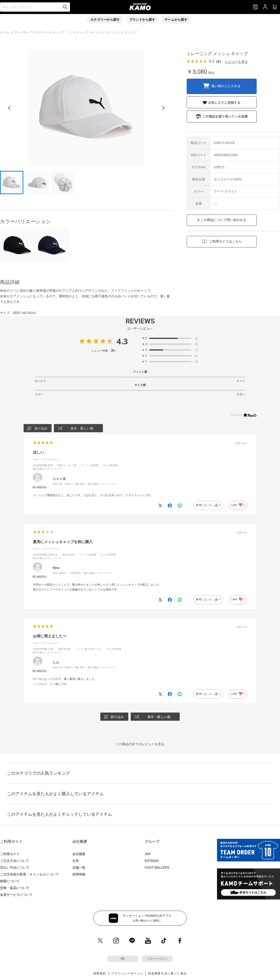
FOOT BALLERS (157, 868)
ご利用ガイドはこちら (225, 241)
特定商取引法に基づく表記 (168, 973)
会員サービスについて (16, 895)
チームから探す (176, 20)
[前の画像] (9, 108)
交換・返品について (15, 888)
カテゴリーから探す (105, 20)
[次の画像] (163, 108)
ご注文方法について (15, 861)
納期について (10, 881)
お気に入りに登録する (224, 102)
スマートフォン (157, 959)
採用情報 (79, 875)
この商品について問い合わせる (223, 220)
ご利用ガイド (10, 854)
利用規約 (100, 973)
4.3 (122, 341)
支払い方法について (15, 868)
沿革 (76, 861)
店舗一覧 (79, 868)
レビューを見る (236, 61)
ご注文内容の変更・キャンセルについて (29, 875)
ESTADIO (152, 861)
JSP (148, 854)
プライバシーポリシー (127, 973)
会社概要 (79, 854)
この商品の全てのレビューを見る (140, 744)
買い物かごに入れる (226, 86)
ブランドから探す (142, 20)
